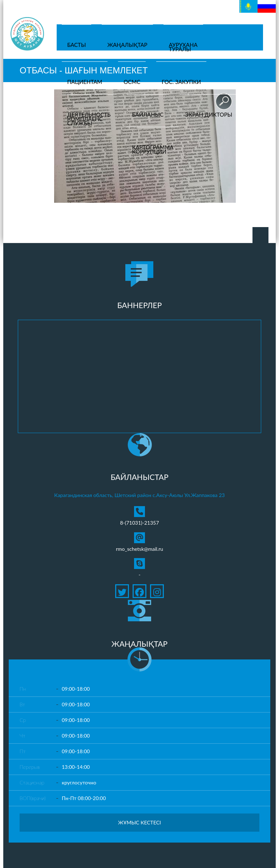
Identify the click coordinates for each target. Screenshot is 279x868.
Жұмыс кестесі (139, 822)
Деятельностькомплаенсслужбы (89, 119)
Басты (76, 45)
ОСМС (132, 82)
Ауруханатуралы (183, 47)
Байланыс (148, 114)
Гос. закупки (181, 82)
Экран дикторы (209, 114)
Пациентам (85, 82)
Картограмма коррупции (153, 149)
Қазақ (246, 4)
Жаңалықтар (127, 45)
